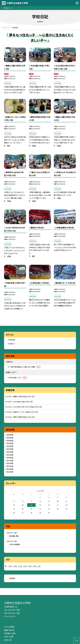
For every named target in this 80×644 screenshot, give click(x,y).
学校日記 (12, 340)
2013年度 (10, 472)
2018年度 (10, 458)
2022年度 (10, 446)
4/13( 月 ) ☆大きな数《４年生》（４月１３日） (19, 402)
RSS (13, 578)
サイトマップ (10, 616)
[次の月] (68, 491)
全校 (8, 146)
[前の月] (12, 491)
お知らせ (12, 344)
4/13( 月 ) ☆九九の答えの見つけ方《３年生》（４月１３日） (24, 407)
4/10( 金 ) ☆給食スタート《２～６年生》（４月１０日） (22, 412)
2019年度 (10, 455)
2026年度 (10, 435)
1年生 (9, 256)
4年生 (9, 201)
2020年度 (10, 452)
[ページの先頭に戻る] (77, 641)
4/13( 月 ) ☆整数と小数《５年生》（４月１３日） (20, 397)
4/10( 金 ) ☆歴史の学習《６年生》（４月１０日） (20, 417)
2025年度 (10, 438)
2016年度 (10, 463)
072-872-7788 (14, 610)
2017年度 (10, 461)
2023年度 (10, 443)
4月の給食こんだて (18, 378)
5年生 (59, 146)
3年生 (34, 201)
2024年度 (10, 441)
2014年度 (10, 469)
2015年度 (10, 466)
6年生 (34, 146)
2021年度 (10, 449)
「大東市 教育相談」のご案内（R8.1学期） (25, 367)
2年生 (59, 198)
